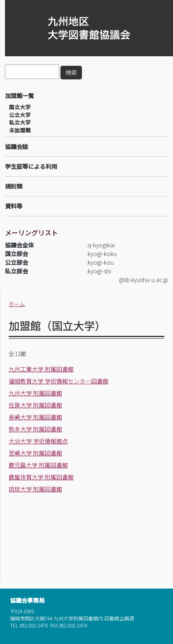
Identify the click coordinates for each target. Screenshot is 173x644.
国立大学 (20, 107)
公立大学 (20, 115)
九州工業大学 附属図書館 (41, 369)
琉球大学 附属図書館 (35, 489)
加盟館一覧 (19, 96)
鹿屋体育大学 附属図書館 (41, 477)
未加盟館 (20, 130)
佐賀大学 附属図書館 (35, 405)
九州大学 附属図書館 (35, 393)
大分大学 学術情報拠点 (38, 441)
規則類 (14, 186)
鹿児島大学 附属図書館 (38, 465)
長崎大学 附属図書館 (35, 417)
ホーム (17, 304)
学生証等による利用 (31, 166)
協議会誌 (17, 146)
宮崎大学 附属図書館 (35, 453)
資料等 (14, 206)
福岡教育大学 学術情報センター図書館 (59, 381)
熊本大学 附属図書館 (35, 429)
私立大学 (20, 122)
